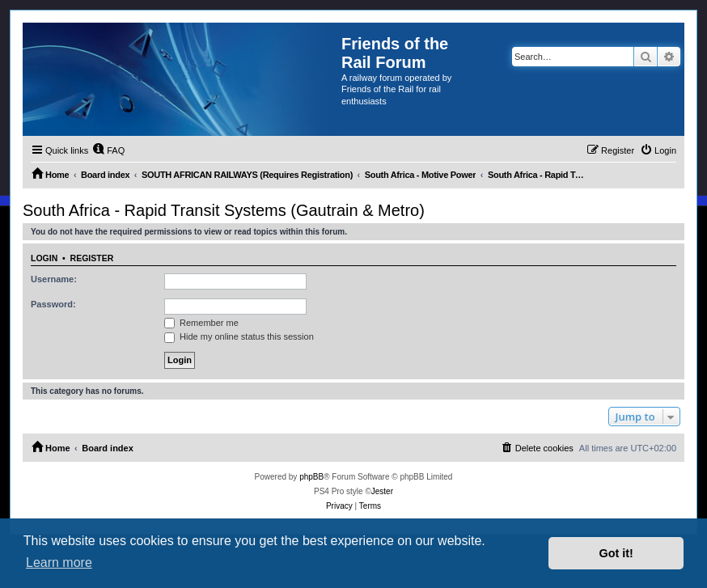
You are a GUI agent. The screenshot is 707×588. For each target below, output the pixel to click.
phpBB (311, 477)
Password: (53, 304)
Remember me (201, 323)
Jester (382, 491)
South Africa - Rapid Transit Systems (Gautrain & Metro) (224, 210)
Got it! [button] (616, 553)
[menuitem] (108, 150)
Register (92, 258)
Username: (54, 279)
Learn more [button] (59, 563)
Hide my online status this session (239, 336)
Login (44, 258)
